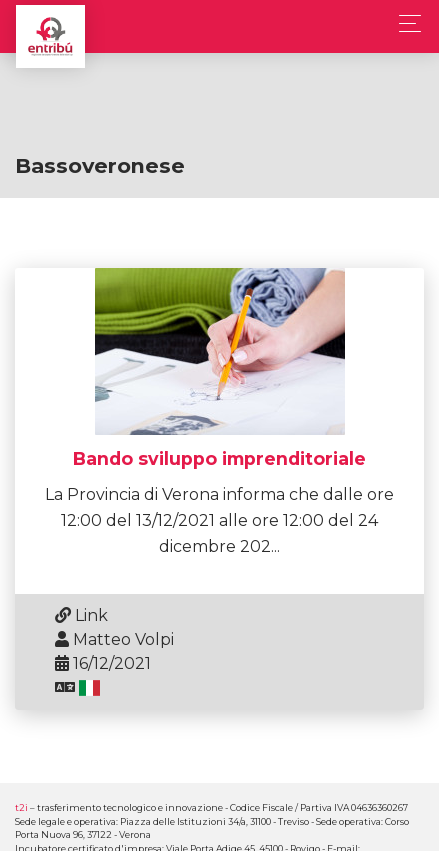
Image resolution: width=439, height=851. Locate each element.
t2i (21, 807)
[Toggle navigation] (404, 23)
